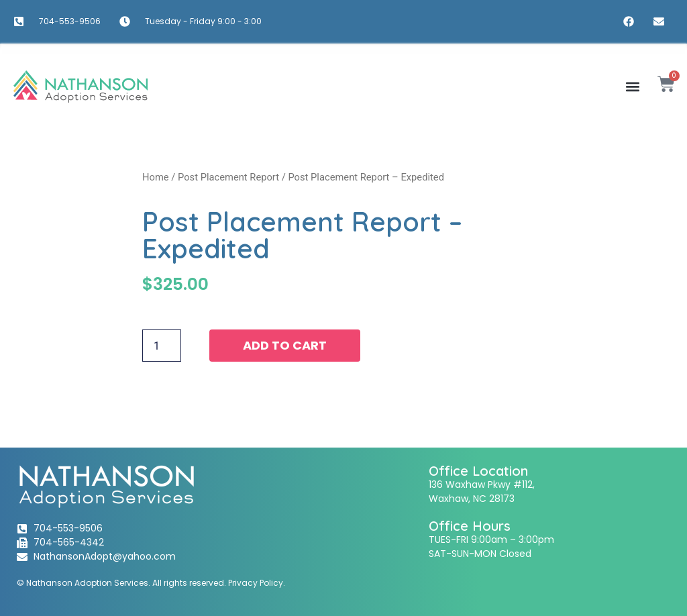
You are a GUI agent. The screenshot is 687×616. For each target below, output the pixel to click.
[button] (633, 86)
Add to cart (285, 345)
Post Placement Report (228, 177)
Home (156, 177)
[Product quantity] (162, 346)
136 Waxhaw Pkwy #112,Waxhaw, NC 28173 (482, 492)
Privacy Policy (256, 583)
